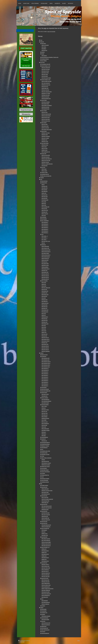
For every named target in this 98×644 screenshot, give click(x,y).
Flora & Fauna (45, 422)
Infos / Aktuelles (44, 61)
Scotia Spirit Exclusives (45, 389)
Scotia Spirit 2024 (44, 496)
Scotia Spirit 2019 (44, 523)
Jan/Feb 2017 (45, 319)
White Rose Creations (46, 465)
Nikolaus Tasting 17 (46, 565)
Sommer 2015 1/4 (46, 279)
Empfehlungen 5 (46, 226)
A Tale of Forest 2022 (46, 515)
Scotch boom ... (45, 262)
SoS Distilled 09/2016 (46, 583)
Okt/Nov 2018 (45, 293)
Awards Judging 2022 (46, 520)
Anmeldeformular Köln (45, 174)
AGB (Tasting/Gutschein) (46, 630)
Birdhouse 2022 (45, 516)
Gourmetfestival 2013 (46, 595)
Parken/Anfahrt (44, 611)
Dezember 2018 (45, 291)
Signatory (44, 432)
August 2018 (45, 296)
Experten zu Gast (46, 126)
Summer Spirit (44, 154)
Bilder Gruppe (45, 534)
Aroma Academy (44, 468)
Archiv (44, 243)
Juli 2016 (44, 326)
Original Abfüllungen (46, 399)
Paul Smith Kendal (46, 429)
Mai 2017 (44, 315)
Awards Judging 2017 (46, 573)
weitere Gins (45, 441)
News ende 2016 (46, 260)
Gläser (44, 460)
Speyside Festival (46, 492)
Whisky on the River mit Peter (48, 491)
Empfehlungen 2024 (46, 360)
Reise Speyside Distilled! (47, 542)
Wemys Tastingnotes (46, 351)
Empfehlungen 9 (46, 372)
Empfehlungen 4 (46, 227)
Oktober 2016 (45, 322)
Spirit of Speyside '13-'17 (46, 547)
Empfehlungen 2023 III (47, 363)
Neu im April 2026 (46, 45)
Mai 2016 (44, 329)
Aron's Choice (45, 148)
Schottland (43, 606)
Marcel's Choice (45, 145)
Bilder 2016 (45, 552)
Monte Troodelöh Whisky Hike (48, 164)
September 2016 (46, 324)
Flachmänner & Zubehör (47, 463)
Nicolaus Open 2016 (46, 582)
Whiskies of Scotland (46, 430)
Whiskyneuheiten (44, 183)
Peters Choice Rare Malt (47, 114)
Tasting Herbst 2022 (46, 513)
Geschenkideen (44, 387)
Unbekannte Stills (46, 264)
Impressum (43, 632)
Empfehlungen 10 (46, 370)
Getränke (43, 52)
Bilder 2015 (45, 556)
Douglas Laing (45, 415)
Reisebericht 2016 (46, 554)
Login (78, 641)
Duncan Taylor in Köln (46, 568)
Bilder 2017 (45, 549)
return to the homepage (51, 32)
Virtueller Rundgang (45, 485)
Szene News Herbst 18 (47, 252)
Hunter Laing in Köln (46, 577)
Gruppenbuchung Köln (47, 623)
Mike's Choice (45, 150)
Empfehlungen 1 (46, 233)
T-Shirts (43, 456)
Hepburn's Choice (46, 410)
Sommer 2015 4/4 (46, 274)
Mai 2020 (44, 203)
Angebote (42, 353)
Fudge (43, 477)
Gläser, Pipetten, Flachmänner (46, 458)
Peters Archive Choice (46, 121)
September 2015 (46, 272)
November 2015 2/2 (46, 341)
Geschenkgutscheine (45, 618)
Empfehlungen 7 (46, 222)
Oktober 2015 (45, 270)
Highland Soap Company (46, 466)
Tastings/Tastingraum (46, 602)
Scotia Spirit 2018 (44, 537)
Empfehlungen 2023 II (46, 365)
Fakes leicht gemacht (46, 257)
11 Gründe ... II (45, 236)
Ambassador (45, 530)
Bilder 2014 (45, 559)
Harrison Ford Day (46, 71)
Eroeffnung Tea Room (46, 539)
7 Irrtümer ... (45, 240)
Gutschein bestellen (46, 620)
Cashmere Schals (44, 453)
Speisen (43, 54)
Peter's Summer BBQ (46, 155)
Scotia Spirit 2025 (44, 487)
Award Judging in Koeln (47, 585)
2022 (44, 185)
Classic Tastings (44, 100)
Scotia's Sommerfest (46, 157)
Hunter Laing (45, 411)
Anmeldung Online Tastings (47, 130)
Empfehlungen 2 (46, 231)
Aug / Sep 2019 (45, 214)
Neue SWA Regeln (46, 246)
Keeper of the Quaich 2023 (47, 508)
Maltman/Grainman (46, 418)
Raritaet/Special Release (46, 444)
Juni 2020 (44, 202)
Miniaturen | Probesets (45, 446)
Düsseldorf (42, 178)
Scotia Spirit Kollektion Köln (46, 391)
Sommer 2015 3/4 (46, 276)
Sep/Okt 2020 (45, 198)
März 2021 (45, 193)
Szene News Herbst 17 (47, 255)
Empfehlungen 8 (46, 374)
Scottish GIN (44, 439)
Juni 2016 (44, 327)
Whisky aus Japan (46, 265)
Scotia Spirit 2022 (44, 511)
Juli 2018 (44, 298)
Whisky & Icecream (46, 162)
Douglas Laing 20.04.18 (47, 546)
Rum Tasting (45, 171)
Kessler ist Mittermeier (46, 590)
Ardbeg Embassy (44, 393)
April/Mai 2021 (45, 191)
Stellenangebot (44, 626)
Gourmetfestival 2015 (46, 587)
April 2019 (45, 286)
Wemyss (44, 408)
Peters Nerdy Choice (46, 117)
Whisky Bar (42, 42)
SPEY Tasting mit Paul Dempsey (48, 589)
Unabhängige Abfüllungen (47, 401)
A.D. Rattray (45, 406)
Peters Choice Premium (47, 116)
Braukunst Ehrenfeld (46, 592)
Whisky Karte (45, 50)
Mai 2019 (44, 284)
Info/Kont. (42, 608)
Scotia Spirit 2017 (44, 563)
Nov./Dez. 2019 (45, 210)
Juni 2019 (44, 283)
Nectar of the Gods (46, 90)
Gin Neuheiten (44, 217)
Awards (44, 532)
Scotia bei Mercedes (46, 575)
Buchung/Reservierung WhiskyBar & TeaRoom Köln (50, 57)
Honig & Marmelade (45, 480)
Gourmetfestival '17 (46, 570)
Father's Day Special (46, 69)
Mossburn (44, 434)
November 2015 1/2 (46, 269)
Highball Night (45, 166)
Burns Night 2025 (46, 489)
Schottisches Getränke (45, 482)
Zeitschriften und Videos (45, 454)
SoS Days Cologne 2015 (47, 594)
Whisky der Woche (45, 355)
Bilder (41, 484)
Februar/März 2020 (46, 207)
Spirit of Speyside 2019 (47, 527)
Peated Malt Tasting (46, 109)
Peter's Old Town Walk (47, 160)
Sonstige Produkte (46, 403)
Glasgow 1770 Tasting (46, 93)
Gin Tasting (45, 169)
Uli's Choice (45, 147)
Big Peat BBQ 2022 (46, 518)
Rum (42, 449)
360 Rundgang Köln (45, 628)
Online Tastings (44, 123)
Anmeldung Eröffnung (45, 59)
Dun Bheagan (45, 417)
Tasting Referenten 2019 (47, 525)
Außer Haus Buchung (46, 625)
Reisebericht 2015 (46, 558)
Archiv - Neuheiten (45, 281)
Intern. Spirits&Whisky (45, 221)
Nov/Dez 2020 (45, 197)
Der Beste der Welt (46, 248)
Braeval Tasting (45, 75)
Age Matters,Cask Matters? (47, 105)
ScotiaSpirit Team (44, 613)
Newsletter (43, 614)
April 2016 (45, 331)
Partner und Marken (45, 398)
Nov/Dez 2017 (45, 307)
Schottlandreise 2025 (46, 494)
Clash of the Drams (46, 97)
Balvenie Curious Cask (47, 85)
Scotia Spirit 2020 (44, 522)
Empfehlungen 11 (46, 369)
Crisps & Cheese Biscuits (46, 472)
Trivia (42, 234)
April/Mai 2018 (45, 301)
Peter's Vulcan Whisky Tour (47, 159)
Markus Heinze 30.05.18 (47, 544)
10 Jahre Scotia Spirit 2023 (47, 506)
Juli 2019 (44, 215)
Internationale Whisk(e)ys (46, 442)
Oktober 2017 (45, 308)
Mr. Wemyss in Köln (46, 580)
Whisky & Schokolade (46, 136)
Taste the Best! (45, 76)
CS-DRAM (45, 420)
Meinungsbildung (46, 267)
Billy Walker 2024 (46, 503)
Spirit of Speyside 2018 (45, 528)
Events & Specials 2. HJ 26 (46, 80)
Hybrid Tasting (45, 124)
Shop (42, 599)
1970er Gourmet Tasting (47, 78)
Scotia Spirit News (45, 181)
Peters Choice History (46, 119)
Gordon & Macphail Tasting (47, 92)
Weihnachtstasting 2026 (47, 99)
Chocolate (43, 473)
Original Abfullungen (45, 437)
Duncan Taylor (45, 413)
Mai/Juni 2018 (45, 300)
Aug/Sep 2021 (45, 188)
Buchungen (43, 621)
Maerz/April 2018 (46, 303)
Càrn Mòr (44, 427)
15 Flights (44, 47)
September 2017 (46, 310)
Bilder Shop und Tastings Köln (46, 176)
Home (41, 40)
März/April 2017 (45, 317)
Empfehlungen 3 (46, 229)
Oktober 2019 (45, 212)
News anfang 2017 (46, 258)
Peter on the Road (46, 128)
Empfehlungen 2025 (46, 358)
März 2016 (45, 332)
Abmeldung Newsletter (47, 616)
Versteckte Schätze (46, 104)
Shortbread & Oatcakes (45, 479)
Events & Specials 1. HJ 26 (46, 66)
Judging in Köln (45, 535)
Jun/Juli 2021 (45, 190)
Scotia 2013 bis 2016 (45, 578)
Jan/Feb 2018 (45, 305)
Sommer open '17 (46, 571)
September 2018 (46, 295)
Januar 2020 (45, 209)
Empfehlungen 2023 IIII (47, 362)
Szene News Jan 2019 (47, 250)
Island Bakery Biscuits (45, 470)
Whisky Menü (44, 44)
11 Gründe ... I (45, 238)
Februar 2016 (45, 334)
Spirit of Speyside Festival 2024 (48, 499)
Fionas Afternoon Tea (46, 152)
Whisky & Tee (45, 140)
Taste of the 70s (45, 87)
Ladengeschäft (45, 601)
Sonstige (44, 436)
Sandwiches (45, 56)
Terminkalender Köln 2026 (46, 64)
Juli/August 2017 (46, 312)
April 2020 (45, 205)
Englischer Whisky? (46, 253)
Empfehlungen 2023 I (46, 367)
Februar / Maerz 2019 (46, 288)
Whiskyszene (44, 245)
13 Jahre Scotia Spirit (46, 83)
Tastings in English (45, 172)
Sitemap (28, 641)
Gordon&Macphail (46, 424)
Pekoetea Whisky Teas (45, 475)
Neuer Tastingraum (46, 604)
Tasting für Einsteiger (46, 102)
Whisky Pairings (44, 131)
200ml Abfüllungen (45, 448)
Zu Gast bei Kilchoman (47, 540)
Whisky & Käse (45, 135)
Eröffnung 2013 (45, 597)
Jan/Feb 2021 (45, 195)
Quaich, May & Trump (46, 241)
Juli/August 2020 (46, 200)
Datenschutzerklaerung (45, 633)
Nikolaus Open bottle (46, 95)
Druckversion (22, 641)
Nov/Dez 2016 (45, 320)
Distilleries (44, 49)
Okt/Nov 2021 (45, 186)
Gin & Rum (43, 167)
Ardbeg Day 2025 (46, 394)
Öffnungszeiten (44, 609)
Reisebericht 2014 (46, 561)
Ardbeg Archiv (45, 396)
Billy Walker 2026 (46, 88)
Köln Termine (42, 62)
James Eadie (45, 425)
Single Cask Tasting (46, 107)
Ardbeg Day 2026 (46, 73)
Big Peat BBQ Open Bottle (47, 81)
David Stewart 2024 (46, 501)
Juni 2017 (44, 314)
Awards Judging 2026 (46, 68)
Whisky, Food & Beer (46, 133)
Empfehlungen (44, 356)
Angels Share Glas (46, 461)
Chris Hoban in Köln (46, 566)
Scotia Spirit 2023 (44, 504)
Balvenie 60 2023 (46, 509)
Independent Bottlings (45, 405)
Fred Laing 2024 (46, 497)
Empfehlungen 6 (46, 224)
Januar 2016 (45, 336)
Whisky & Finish (45, 142)
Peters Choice (45, 112)
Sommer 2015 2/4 (46, 277)
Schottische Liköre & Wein (46, 451)
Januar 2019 (45, 289)
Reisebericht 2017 (46, 551)
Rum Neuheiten (44, 219)
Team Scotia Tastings (45, 143)
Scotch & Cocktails (46, 138)
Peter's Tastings (44, 111)
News (41, 179)
